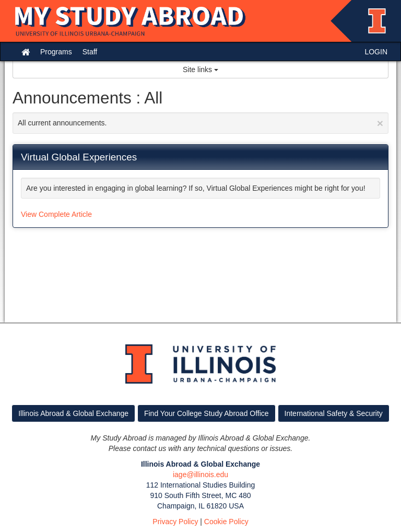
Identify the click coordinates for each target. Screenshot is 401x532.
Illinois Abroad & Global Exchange (73, 413)
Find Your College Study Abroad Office (207, 413)
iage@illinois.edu (200, 475)
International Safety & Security (334, 413)
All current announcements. (200, 123)
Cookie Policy (226, 522)
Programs (56, 52)
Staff (90, 52)
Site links (200, 70)
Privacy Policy (175, 522)
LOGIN (376, 52)
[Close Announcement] (380, 123)
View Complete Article (56, 214)
